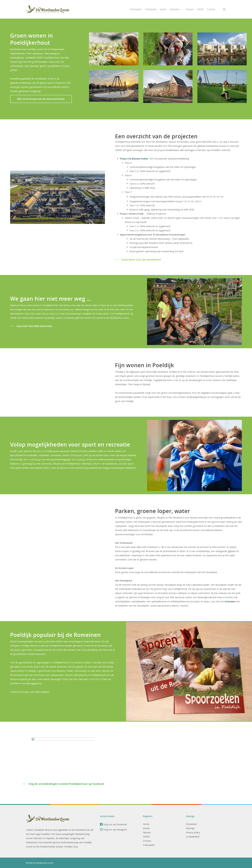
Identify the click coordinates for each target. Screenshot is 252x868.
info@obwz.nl (95, 681)
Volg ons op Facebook (113, 824)
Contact (147, 841)
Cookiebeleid (193, 837)
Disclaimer (191, 824)
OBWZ (146, 837)
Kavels (146, 828)
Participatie (149, 845)
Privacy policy (193, 832)
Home (146, 824)
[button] (41, 99)
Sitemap (190, 828)
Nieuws (147, 832)
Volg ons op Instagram (113, 830)
